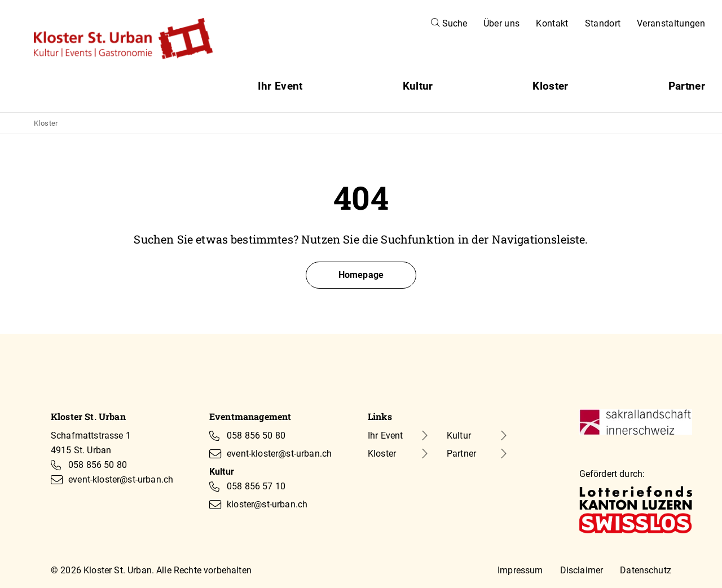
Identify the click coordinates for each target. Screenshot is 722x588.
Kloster (550, 86)
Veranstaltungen (671, 23)
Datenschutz (646, 570)
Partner (687, 86)
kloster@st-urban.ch (267, 504)
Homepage (361, 275)
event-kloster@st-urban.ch (121, 479)
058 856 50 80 (98, 465)
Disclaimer (582, 570)
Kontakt (552, 23)
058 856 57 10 (256, 486)
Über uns (502, 23)
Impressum (520, 570)
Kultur (418, 86)
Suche (449, 23)
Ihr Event (280, 86)
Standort (603, 23)
